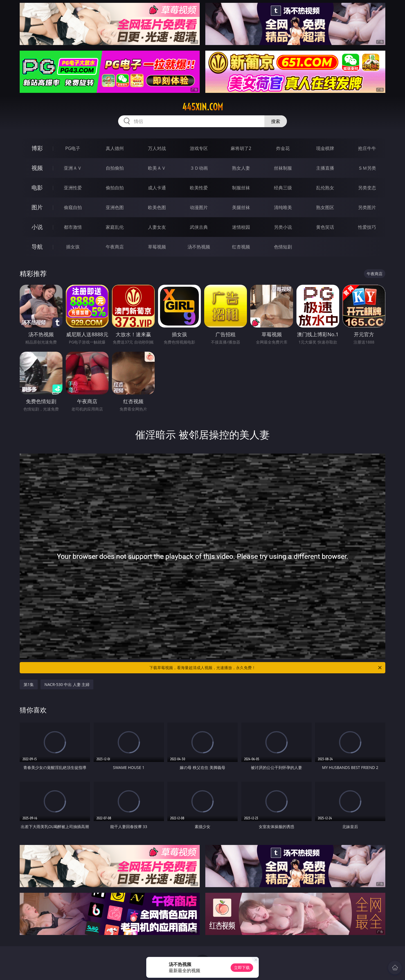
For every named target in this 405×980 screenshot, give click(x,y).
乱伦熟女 (325, 188)
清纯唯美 (283, 207)
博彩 (37, 148)
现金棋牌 (325, 148)
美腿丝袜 (241, 207)
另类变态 (367, 188)
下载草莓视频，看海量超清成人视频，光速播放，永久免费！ (266, 668)
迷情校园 (241, 227)
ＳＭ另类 (367, 168)
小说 (37, 227)
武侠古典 (199, 227)
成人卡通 (157, 188)
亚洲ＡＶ (73, 168)
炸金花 (283, 148)
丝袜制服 (283, 168)
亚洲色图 (115, 207)
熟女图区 (325, 207)
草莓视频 (157, 247)
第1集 (29, 684)
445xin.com (203, 107)
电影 (37, 188)
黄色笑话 (325, 227)
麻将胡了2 (241, 148)
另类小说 (283, 227)
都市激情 (73, 227)
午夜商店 (115, 247)
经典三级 (283, 188)
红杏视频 (241, 247)
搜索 (276, 121)
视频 (37, 168)
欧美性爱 (199, 188)
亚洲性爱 (73, 188)
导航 (37, 247)
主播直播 (325, 168)
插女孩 (73, 247)
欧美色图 (157, 207)
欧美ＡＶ (157, 168)
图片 (37, 207)
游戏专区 (199, 148)
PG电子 (73, 148)
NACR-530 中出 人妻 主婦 (67, 684)
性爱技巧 (367, 227)
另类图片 (367, 207)
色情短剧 (283, 247)
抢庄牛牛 (367, 148)
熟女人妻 (241, 168)
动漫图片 (199, 207)
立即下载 (242, 967)
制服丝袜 (241, 188)
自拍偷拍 (115, 168)
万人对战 (157, 148)
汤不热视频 (199, 247)
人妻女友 (157, 227)
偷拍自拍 (115, 188)
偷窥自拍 (73, 207)
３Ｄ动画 (199, 168)
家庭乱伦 (115, 227)
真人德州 (115, 148)
